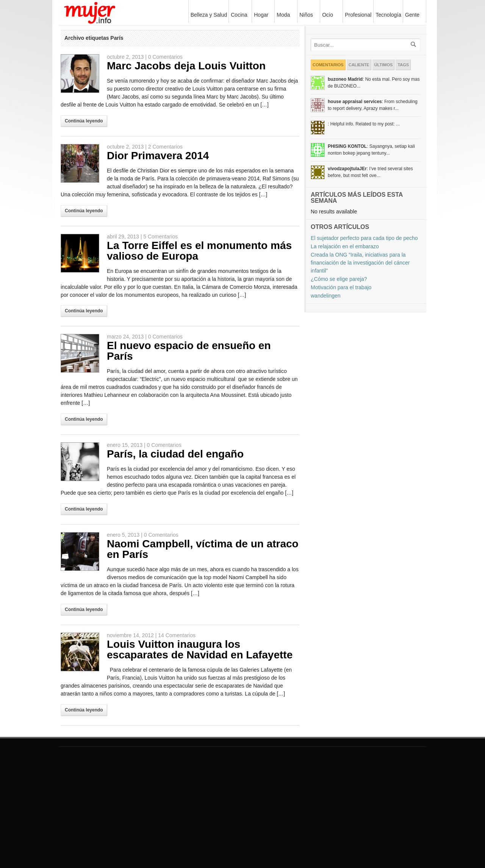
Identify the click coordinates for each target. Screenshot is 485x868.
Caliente (359, 65)
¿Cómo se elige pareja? (339, 279)
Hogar (260, 15)
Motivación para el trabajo (341, 287)
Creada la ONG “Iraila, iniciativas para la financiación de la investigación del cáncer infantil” (360, 263)
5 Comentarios (160, 237)
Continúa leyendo (84, 121)
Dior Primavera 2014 (158, 156)
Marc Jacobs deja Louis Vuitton (186, 66)
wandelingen (326, 296)
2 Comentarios (165, 147)
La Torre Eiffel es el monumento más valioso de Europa (199, 251)
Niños (305, 15)
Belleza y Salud (208, 15)
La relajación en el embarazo (345, 246)
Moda (282, 15)
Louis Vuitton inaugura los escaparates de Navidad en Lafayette (200, 649)
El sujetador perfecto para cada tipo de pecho (364, 238)
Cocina (239, 15)
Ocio (327, 15)
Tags (403, 65)
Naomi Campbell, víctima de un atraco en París (203, 549)
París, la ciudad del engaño (175, 454)
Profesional (358, 15)
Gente (412, 15)
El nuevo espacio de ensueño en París (189, 351)
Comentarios (328, 65)
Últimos (384, 65)
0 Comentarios (165, 57)
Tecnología (387, 15)
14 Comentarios (177, 635)
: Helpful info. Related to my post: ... (364, 124)
